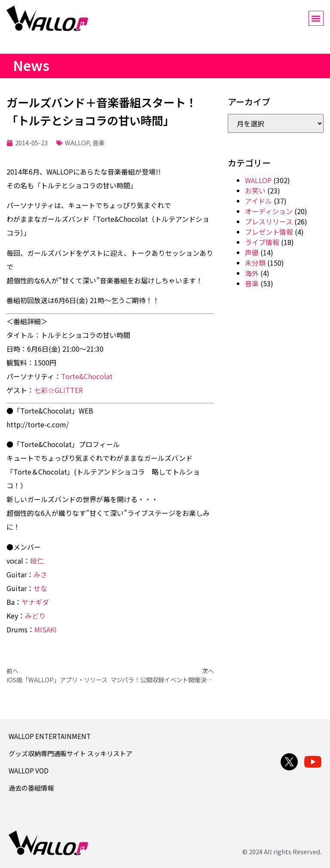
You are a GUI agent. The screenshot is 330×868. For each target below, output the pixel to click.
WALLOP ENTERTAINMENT (50, 736)
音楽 (98, 143)
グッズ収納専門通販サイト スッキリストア (70, 753)
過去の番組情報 (31, 788)
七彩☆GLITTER (58, 390)
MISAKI (46, 629)
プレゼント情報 (269, 232)
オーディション (269, 211)
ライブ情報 (262, 242)
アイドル (258, 201)
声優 (252, 252)
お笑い (255, 190)
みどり (35, 616)
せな (40, 588)
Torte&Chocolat (87, 376)
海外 (252, 273)
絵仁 (37, 561)
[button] (316, 18)
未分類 (255, 263)
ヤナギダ (35, 602)
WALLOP (77, 143)
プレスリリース (269, 221)
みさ (40, 574)
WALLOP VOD (29, 770)
